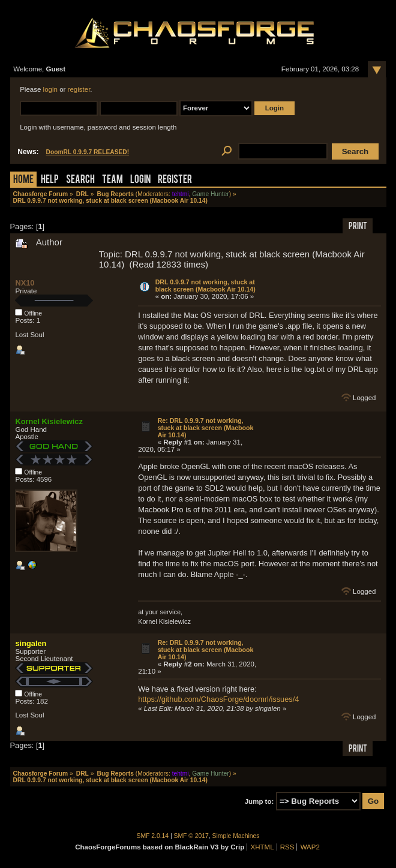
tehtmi (181, 194)
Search (80, 180)
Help (50, 180)
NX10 (25, 283)
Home (23, 180)
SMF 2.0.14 (153, 836)
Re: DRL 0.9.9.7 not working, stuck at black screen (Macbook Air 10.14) (206, 428)
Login (140, 180)
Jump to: (259, 801)
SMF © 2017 (191, 836)
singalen (31, 643)
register (79, 89)
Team (112, 180)
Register (175, 180)
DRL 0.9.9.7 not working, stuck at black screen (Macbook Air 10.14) (205, 286)
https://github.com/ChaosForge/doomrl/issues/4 (218, 699)
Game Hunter (210, 194)
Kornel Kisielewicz (49, 421)
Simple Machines (236, 836)
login (50, 89)
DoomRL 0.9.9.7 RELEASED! (88, 152)
